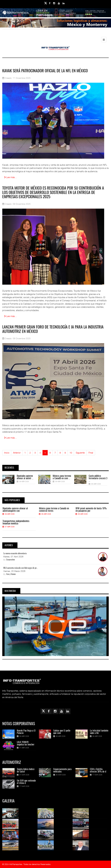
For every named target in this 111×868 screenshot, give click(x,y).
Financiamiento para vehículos (62, 770)
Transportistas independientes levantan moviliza (16, 522)
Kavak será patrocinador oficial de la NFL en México (45, 71)
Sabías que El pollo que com (62, 732)
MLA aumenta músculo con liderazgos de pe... (21, 568)
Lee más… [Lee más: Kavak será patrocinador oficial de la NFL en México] (11, 177)
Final (91, 453)
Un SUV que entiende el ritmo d (26, 782)
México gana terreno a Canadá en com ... (62, 477)
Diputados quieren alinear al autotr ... (25, 477)
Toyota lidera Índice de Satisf (26, 770)
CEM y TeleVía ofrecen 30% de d (98, 770)
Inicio (7, 453)
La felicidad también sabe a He (99, 732)
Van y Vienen (11, 574)
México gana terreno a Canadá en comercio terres (54, 510)
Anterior (17, 453)
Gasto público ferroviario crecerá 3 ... (98, 478)
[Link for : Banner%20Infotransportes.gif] (56, 23)
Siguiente (80, 453)
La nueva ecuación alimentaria (15, 554)
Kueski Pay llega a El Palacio (26, 732)
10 (71, 453)
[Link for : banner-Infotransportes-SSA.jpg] (56, 13)
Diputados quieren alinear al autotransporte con (15, 510)
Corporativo (11, 560)
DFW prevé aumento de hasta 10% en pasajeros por (91, 510)
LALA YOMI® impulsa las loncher (26, 743)
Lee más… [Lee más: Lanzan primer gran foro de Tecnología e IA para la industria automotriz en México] (11, 438)
